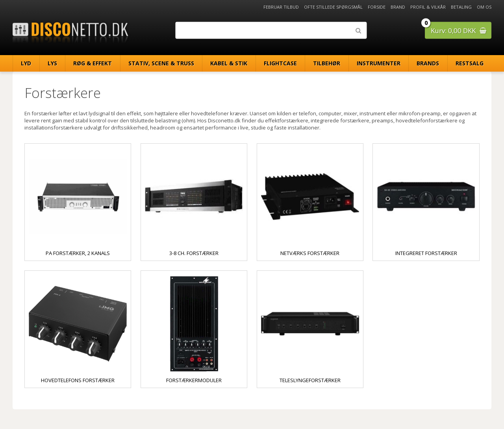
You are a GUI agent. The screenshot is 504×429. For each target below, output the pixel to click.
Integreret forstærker (426, 253)
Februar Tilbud (281, 7)
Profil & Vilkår (428, 7)
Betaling (461, 7)
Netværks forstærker (310, 253)
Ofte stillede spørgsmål (333, 7)
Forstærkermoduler (194, 380)
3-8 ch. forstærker (194, 253)
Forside (377, 7)
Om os (484, 7)
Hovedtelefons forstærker (78, 380)
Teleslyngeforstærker (310, 380)
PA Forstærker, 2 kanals (78, 253)
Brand (398, 7)
